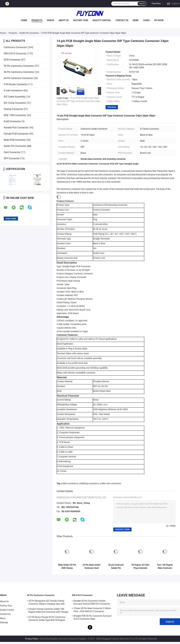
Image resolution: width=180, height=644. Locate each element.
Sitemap (4, 622)
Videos (50, 20)
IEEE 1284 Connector (15, 115)
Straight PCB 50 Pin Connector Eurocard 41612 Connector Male (92, 617)
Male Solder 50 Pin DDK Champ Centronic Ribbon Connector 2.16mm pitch (67, 566)
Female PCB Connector (16, 134)
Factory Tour (81, 20)
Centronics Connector (15, 47)
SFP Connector (12, 158)
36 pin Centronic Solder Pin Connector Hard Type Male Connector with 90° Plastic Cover (116, 566)
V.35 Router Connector (16, 84)
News (136, 20)
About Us (64, 20)
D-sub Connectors (13, 91)
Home (24, 20)
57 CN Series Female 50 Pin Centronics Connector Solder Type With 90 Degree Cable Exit (47, 619)
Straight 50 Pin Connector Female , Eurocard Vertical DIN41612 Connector (92, 602)
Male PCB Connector (15, 140)
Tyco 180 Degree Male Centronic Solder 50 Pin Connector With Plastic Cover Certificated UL (165, 566)
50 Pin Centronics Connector (19, 66)
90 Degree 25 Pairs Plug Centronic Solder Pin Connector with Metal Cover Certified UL (141, 566)
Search (142, 4)
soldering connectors (89, 483)
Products (37, 20)
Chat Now (156, 3)
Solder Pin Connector (29, 33)
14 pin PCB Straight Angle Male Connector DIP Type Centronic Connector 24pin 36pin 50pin (78, 101)
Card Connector (12, 152)
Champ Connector (13, 109)
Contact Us (122, 20)
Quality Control (102, 20)
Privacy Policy (31, 639)
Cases (146, 20)
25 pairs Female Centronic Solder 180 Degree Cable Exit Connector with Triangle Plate (48, 611)
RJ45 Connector (12, 121)
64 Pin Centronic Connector (18, 78)
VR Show (159, 20)
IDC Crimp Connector (15, 103)
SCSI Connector (12, 60)
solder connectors (70, 483)
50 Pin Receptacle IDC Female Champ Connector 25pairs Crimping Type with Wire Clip (47, 603)
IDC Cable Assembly (15, 97)
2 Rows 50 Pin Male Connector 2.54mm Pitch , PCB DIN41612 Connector (92, 610)
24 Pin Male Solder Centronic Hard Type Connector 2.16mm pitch (92, 566)
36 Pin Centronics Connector (19, 72)
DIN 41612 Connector (15, 54)
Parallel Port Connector (16, 128)
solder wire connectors (111, 483)
